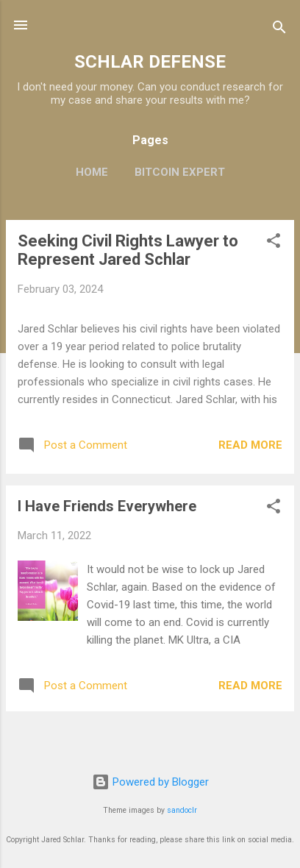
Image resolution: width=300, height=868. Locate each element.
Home (92, 172)
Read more (250, 445)
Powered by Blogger (150, 782)
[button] (274, 243)
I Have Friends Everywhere (107, 506)
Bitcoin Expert (180, 172)
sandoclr (182, 810)
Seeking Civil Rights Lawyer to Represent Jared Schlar (128, 250)
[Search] (279, 30)
